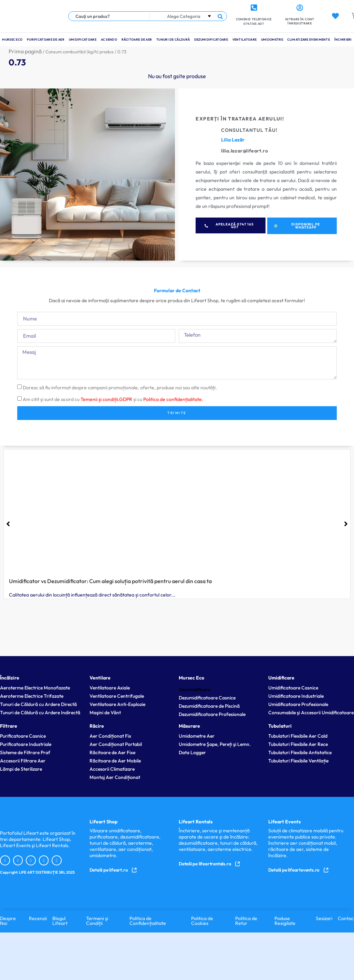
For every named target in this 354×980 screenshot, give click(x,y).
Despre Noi (8, 920)
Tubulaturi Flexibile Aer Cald (298, 736)
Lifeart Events (284, 821)
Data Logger (192, 752)
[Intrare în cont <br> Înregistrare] (300, 8)
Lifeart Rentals (196, 821)
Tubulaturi (280, 726)
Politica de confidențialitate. (173, 399)
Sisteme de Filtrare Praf (25, 752)
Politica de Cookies (202, 920)
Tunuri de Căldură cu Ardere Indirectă (40, 712)
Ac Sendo (109, 39)
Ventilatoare (245, 39)
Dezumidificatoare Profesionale (212, 714)
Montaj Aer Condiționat (115, 777)
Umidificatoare (83, 39)
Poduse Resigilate (285, 920)
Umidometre (272, 39)
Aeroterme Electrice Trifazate (32, 696)
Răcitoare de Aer (137, 39)
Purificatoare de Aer (46, 39)
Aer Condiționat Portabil (116, 744)
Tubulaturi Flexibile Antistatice (300, 752)
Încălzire (10, 677)
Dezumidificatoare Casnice (207, 697)
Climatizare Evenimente (309, 39)
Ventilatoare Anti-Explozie (117, 704)
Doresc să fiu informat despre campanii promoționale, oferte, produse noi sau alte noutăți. (120, 388)
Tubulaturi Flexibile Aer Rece (298, 744)
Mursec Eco (12, 39)
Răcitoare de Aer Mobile (115, 760)
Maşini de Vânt (105, 712)
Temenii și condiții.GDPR (106, 399)
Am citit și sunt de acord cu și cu (113, 399)
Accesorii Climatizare (112, 769)
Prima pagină (25, 51)
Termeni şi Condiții (97, 920)
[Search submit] (220, 16)
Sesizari (324, 918)
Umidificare (281, 677)
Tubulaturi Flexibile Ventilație (298, 760)
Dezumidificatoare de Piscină (209, 706)
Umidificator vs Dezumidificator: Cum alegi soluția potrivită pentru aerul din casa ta (110, 581)
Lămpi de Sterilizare (21, 769)
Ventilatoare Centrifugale (117, 696)
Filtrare (9, 726)
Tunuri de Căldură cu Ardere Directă (38, 704)
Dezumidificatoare (211, 39)
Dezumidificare (195, 689)
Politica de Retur (246, 920)
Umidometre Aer (197, 736)
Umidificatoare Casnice (293, 687)
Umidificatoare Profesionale (298, 704)
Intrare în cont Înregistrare (300, 21)
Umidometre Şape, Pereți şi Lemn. (215, 744)
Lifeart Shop (103, 821)
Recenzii (38, 918)
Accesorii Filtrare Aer (23, 760)
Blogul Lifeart (60, 920)
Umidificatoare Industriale (296, 696)
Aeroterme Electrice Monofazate (35, 687)
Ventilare (100, 677)
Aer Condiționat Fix (110, 736)
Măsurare (189, 726)
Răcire (97, 726)
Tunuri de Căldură (173, 39)
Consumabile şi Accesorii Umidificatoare (311, 712)
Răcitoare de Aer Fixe (112, 752)
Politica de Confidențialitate (148, 920)
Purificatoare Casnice (23, 736)
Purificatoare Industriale (26, 744)
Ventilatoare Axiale (110, 687)
